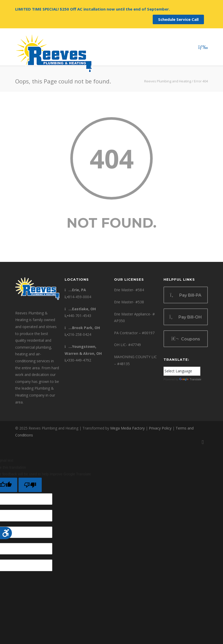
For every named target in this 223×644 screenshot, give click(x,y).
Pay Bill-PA (186, 295)
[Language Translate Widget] (182, 371)
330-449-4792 (78, 360)
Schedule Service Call (178, 19)
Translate (190, 379)
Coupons (186, 339)
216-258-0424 (78, 334)
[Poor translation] (30, 485)
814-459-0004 (78, 297)
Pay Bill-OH (186, 317)
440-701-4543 (78, 316)
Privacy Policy (160, 428)
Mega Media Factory (127, 428)
